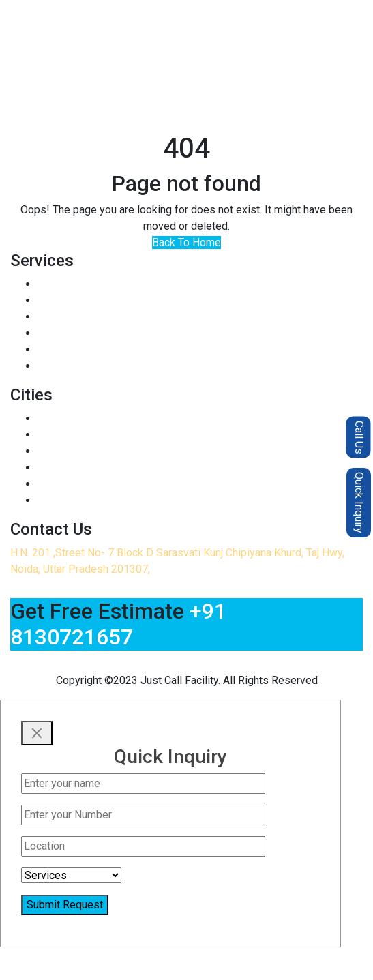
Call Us (359, 437)
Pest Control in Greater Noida (107, 467)
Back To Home (186, 242)
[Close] (37, 733)
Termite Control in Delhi (93, 500)
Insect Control (71, 284)
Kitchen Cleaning (77, 350)
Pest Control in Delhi (87, 435)
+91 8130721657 (118, 624)
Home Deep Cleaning (88, 366)
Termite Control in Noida (95, 484)
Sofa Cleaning (71, 300)
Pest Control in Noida (88, 418)
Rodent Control (73, 317)
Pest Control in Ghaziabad (99, 451)
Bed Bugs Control (79, 333)
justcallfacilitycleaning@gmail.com (177, 664)
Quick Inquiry (359, 503)
